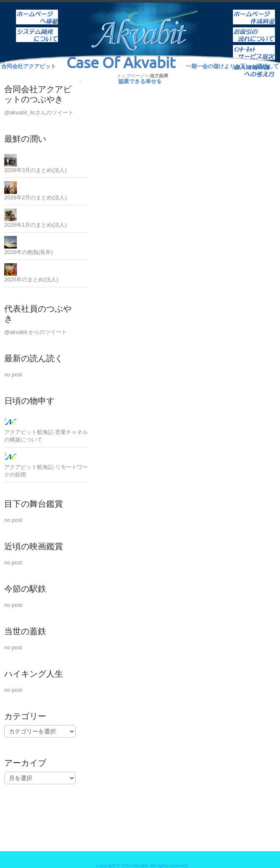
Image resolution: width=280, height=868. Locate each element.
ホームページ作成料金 (254, 11)
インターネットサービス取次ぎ (254, 47)
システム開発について (37, 29)
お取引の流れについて (254, 29)
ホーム (37, 11)
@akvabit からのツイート (36, 332)
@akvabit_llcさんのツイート (39, 112)
